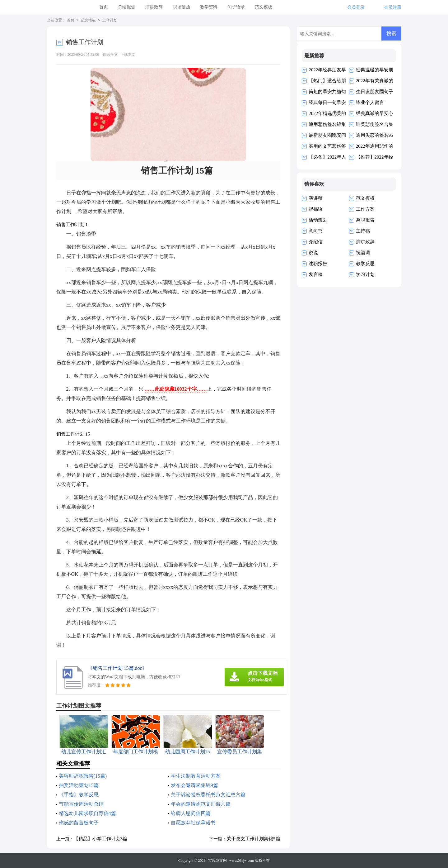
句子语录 (236, 7)
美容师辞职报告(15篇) (83, 776)
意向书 (316, 231)
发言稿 (316, 274)
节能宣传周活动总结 (81, 804)
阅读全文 (110, 55)
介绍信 (316, 242)
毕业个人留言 (370, 103)
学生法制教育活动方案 (196, 776)
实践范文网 (217, 861)
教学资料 (209, 7)
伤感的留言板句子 (79, 823)
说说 (313, 253)
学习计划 (365, 274)
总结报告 (127, 7)
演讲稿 (316, 198)
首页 (104, 7)
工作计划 (110, 21)
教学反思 (365, 264)
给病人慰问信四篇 (191, 813)
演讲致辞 (154, 7)
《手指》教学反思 (79, 795)
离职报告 (365, 220)
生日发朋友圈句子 (375, 92)
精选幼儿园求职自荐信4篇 (87, 813)
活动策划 (318, 220)
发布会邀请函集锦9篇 (194, 785)
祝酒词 (363, 253)
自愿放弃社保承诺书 (193, 823)
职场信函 (181, 7)
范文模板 (264, 7)
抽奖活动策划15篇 (79, 785)
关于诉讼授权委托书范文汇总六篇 (208, 795)
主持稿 (363, 231)
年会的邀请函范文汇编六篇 (201, 804)
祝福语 (316, 209)
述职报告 (318, 264)
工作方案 (365, 209)
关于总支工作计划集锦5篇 (253, 839)
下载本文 (128, 55)
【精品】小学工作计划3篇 (101, 839)
